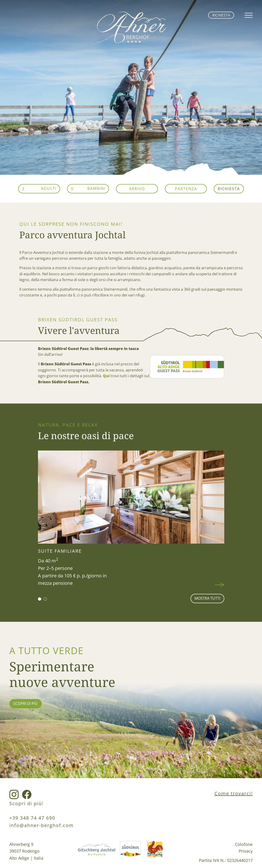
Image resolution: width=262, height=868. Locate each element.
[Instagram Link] (14, 795)
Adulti (49, 188)
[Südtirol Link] (130, 852)
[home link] (131, 42)
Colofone (244, 844)
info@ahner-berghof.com (42, 825)
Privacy (246, 851)
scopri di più (26, 703)
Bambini (96, 188)
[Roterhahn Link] (155, 852)
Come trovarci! (234, 793)
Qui (106, 376)
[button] (40, 599)
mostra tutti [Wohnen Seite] (207, 598)
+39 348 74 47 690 (32, 818)
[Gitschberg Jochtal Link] (97, 852)
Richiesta (221, 15)
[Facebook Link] (27, 795)
